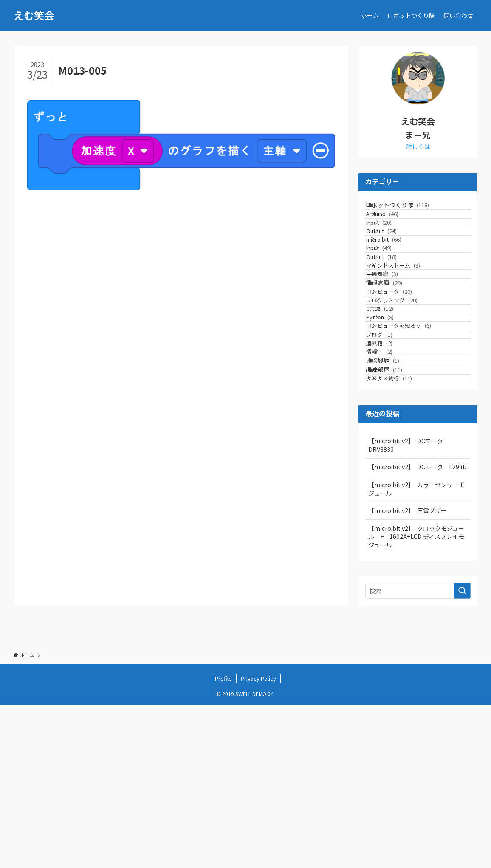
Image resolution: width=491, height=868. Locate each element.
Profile (223, 841)
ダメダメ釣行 (402, 537)
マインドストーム (406, 323)
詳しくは (418, 147)
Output (398, 258)
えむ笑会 (34, 15)
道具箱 (392, 470)
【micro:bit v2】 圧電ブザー (408, 674)
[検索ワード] (418, 754)
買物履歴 (393, 503)
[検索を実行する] (462, 754)
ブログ (392, 454)
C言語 (396, 405)
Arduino (395, 226)
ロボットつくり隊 (408, 209)
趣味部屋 (394, 521)
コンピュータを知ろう (411, 438)
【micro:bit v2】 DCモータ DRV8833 (409, 608)
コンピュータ (402, 373)
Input (395, 242)
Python (396, 421)
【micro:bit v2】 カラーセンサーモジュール (416, 652)
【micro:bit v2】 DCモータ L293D (418, 630)
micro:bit (396, 275)
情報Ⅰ (396, 486)
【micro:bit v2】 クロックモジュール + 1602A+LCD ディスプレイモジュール (416, 700)
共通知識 (395, 339)
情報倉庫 (394, 356)
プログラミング (408, 389)
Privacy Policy (258, 841)
